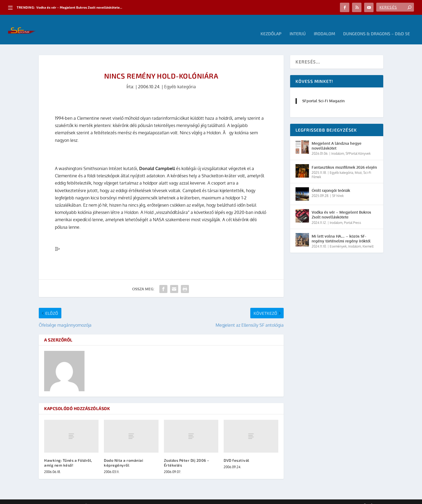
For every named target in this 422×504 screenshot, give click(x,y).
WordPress (115, 498)
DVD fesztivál (236, 452)
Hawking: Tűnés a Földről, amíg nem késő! (68, 455)
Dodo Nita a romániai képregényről (124, 455)
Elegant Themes (68, 498)
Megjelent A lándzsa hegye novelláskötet (337, 138)
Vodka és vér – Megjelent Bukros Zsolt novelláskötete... (79, 7)
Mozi (358, 165)
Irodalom (324, 26)
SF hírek (338, 188)
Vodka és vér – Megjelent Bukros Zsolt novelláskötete (341, 207)
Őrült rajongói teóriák (331, 182)
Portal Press (353, 215)
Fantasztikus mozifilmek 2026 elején (344, 159)
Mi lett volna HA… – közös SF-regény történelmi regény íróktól (341, 230)
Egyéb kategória (180, 79)
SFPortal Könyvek (358, 145)
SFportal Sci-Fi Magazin (323, 93)
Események (338, 238)
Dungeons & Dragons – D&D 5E (377, 26)
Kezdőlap (271, 26)
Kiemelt (368, 238)
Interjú (298, 26)
